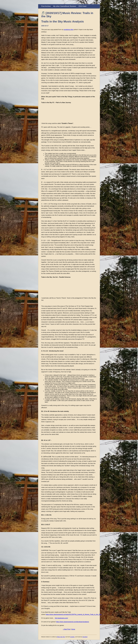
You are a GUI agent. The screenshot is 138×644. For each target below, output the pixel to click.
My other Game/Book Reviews (65, 6)
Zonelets (72, 637)
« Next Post (67, 629)
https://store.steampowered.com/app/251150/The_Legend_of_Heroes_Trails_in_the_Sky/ (74, 614)
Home (73, 629)
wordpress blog (69, 30)
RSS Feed (82, 6)
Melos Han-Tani (61, 637)
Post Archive (46, 6)
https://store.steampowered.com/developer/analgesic (73, 622)
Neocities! (85, 637)
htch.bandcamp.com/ (61, 618)
